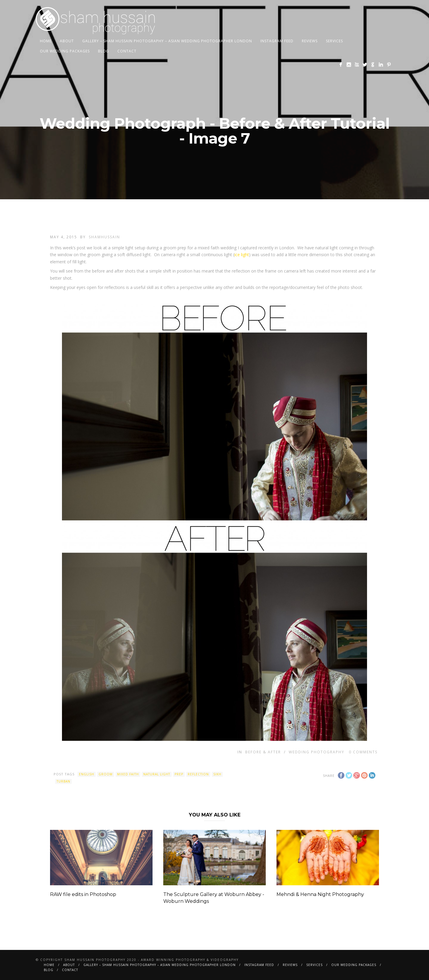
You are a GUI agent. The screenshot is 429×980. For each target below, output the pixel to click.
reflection (198, 774)
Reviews (310, 41)
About (67, 41)
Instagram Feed (277, 41)
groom (106, 774)
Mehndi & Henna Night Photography (320, 894)
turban (63, 781)
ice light (242, 255)
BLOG (104, 51)
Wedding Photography (317, 752)
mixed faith (128, 774)
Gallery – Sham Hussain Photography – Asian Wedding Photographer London (167, 41)
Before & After (263, 752)
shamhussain (104, 237)
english (87, 774)
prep (179, 774)
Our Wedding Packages (65, 51)
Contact (127, 51)
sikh (217, 774)
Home (46, 41)
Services (334, 41)
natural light (157, 774)
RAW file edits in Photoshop (83, 894)
